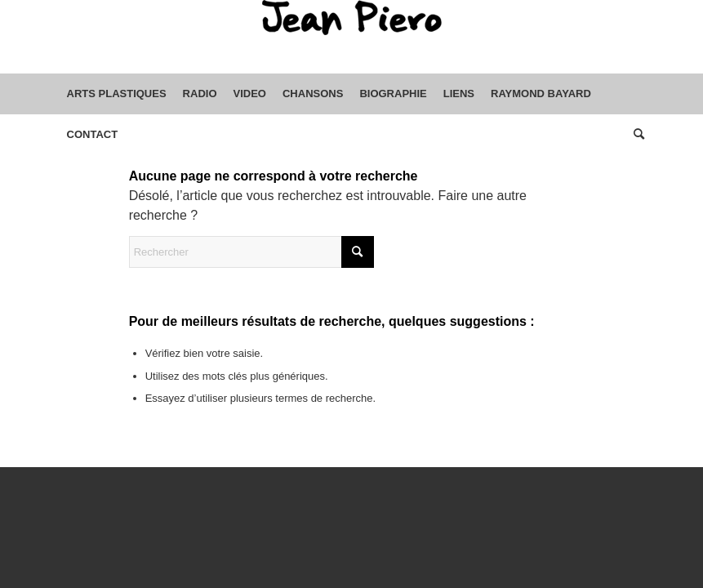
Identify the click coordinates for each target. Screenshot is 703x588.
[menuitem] (117, 94)
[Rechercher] (635, 135)
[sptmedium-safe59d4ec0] (352, 37)
